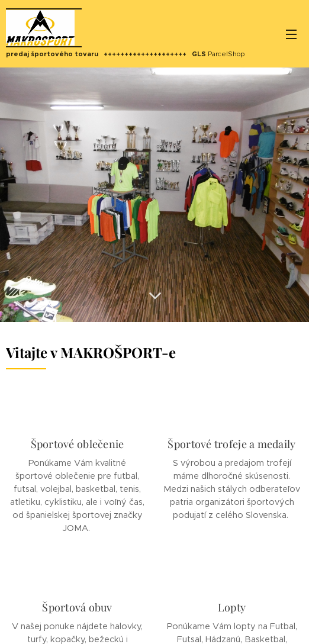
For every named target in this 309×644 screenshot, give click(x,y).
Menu (291, 34)
